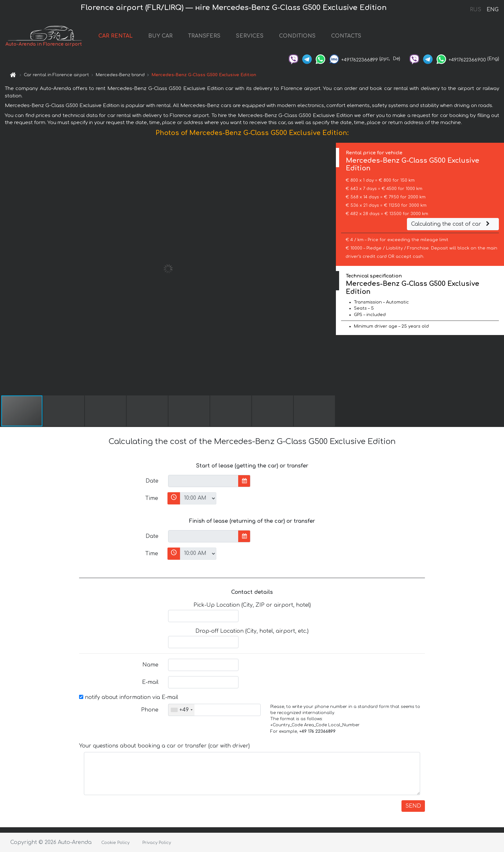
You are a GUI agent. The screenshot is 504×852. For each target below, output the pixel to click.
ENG (492, 10)
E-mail (150, 682)
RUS (476, 10)
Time (152, 498)
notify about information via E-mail (129, 697)
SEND (413, 806)
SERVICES (250, 36)
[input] (203, 481)
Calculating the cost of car (451, 224)
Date (152, 481)
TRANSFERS (204, 36)
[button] (330, 269)
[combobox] (181, 710)
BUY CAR (160, 36)
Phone (150, 710)
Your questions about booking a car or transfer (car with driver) (164, 746)
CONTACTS (346, 36)
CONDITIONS (297, 36)
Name (150, 665)
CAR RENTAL (116, 36)
